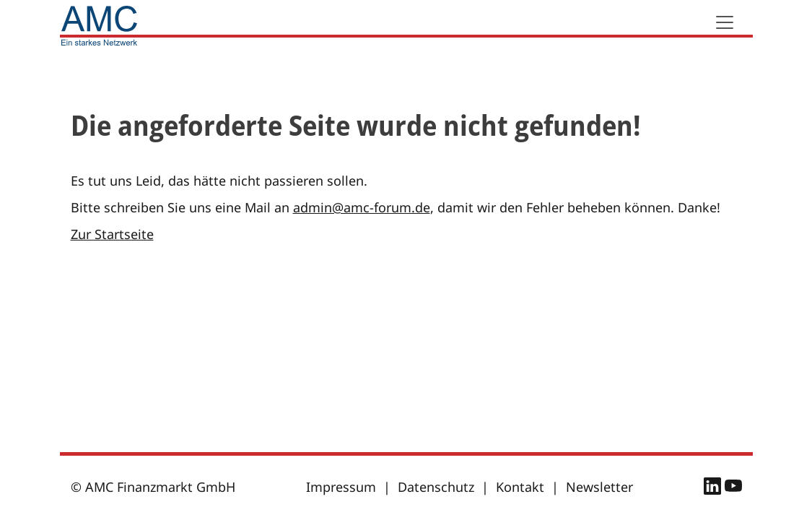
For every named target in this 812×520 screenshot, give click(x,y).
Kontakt (520, 487)
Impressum (341, 487)
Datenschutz (436, 487)
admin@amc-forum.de (362, 207)
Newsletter (599, 487)
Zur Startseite (112, 234)
